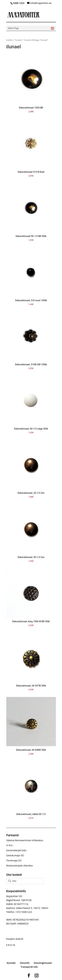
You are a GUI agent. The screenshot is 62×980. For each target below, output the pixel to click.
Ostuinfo (25, 963)
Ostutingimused (43, 963)
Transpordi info (29, 967)
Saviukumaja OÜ (15, 855)
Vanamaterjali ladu (16, 850)
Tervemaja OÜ (14, 860)
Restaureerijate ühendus (20, 866)
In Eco (10, 845)
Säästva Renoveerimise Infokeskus (25, 840)
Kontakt (11, 963)
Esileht (10, 40)
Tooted (18, 40)
